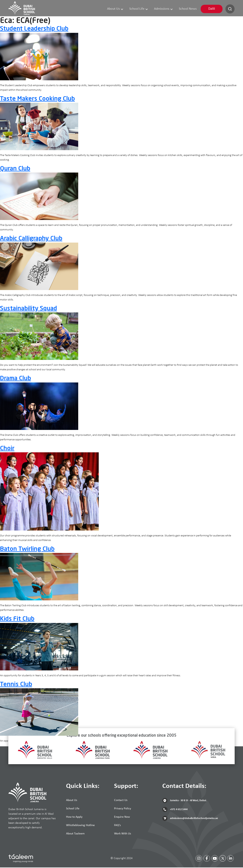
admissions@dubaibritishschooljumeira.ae (190, 819)
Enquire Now (122, 818)
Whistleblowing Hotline (80, 826)
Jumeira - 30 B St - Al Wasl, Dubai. (185, 801)
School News (188, 9)
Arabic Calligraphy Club (31, 239)
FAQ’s (117, 826)
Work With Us (123, 834)
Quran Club (15, 170)
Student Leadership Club (34, 30)
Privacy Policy (123, 809)
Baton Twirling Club (27, 550)
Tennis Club (16, 685)
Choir (7, 449)
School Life (140, 9)
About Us (117, 9)
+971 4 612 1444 (175, 810)
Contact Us (121, 801)
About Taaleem (75, 834)
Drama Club (15, 379)
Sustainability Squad (28, 309)
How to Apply (74, 818)
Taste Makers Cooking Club (37, 99)
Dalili (212, 9)
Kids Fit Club (17, 620)
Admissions (164, 9)
